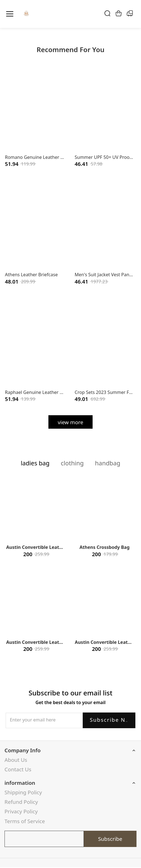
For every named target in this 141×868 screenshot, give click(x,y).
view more (70, 422)
